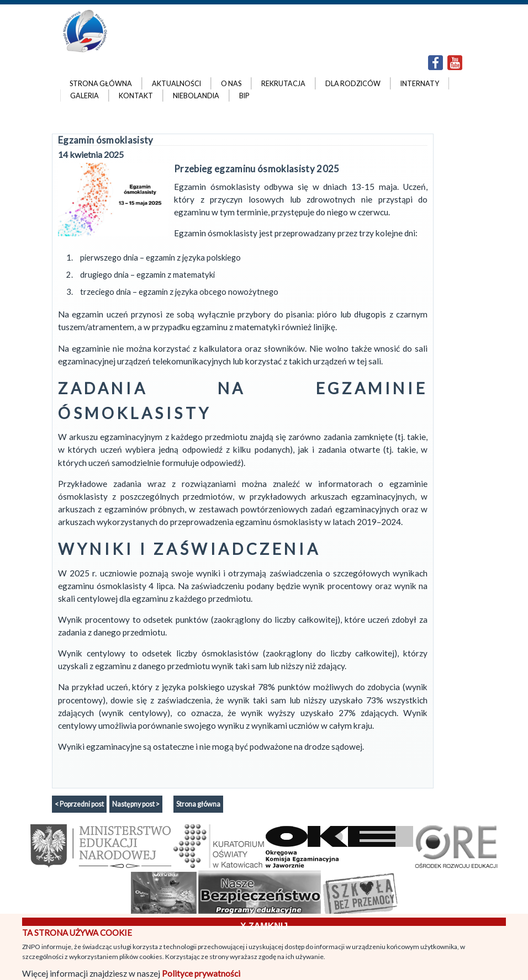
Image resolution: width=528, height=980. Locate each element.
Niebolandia (196, 96)
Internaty (420, 84)
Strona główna (198, 804)
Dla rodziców (353, 84)
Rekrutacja (283, 84)
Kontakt (136, 96)
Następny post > (136, 804)
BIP (244, 96)
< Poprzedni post (79, 804)
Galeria (85, 96)
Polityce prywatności (201, 973)
